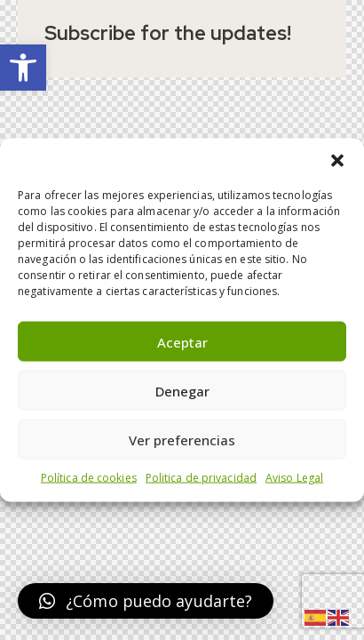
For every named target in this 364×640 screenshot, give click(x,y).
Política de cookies (89, 478)
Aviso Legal (294, 478)
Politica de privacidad (201, 478)
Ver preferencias (182, 439)
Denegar (182, 390)
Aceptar (182, 341)
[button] (23, 68)
